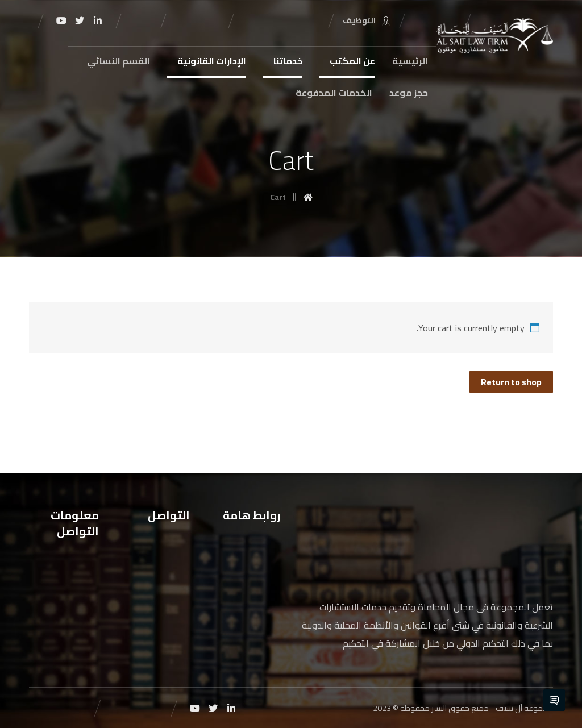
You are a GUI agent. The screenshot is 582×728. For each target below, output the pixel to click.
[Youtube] (61, 20)
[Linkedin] (98, 20)
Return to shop (511, 382)
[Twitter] (80, 20)
